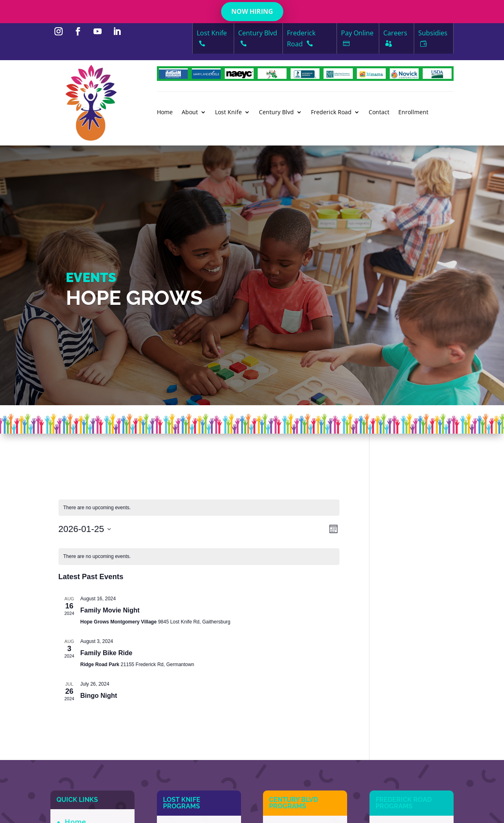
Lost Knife (228, 113)
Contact (379, 113)
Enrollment (413, 113)
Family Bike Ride (106, 653)
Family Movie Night (110, 610)
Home (165, 113)
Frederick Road (331, 113)
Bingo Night (99, 696)
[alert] (199, 508)
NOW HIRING (252, 11)
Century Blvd (276, 113)
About (190, 113)
